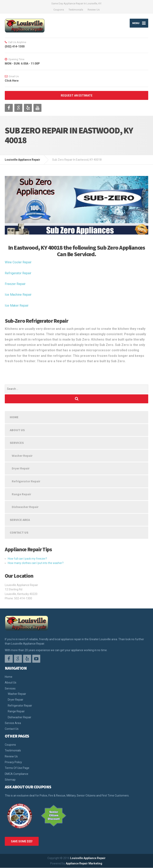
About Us (17, 430)
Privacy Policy (13, 762)
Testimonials (76, 10)
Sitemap (10, 780)
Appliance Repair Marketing (84, 863)
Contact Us (19, 532)
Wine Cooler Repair (18, 262)
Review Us (94, 10)
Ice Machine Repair (18, 295)
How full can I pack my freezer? (27, 559)
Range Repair (21, 494)
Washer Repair (22, 456)
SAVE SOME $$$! (22, 841)
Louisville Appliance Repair (88, 858)
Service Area (20, 520)
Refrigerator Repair (18, 273)
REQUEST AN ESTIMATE (77, 96)
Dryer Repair (21, 468)
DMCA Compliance (17, 774)
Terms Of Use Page (17, 768)
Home (14, 417)
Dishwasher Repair (25, 507)
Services (17, 443)
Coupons (59, 10)
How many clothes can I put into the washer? (36, 563)
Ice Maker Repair (17, 306)
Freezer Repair (15, 284)
